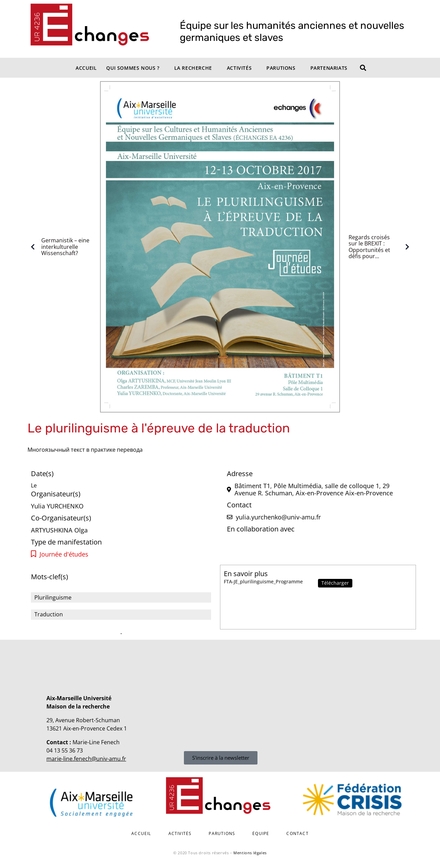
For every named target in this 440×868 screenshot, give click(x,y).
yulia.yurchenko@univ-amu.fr (278, 517)
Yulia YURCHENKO (57, 506)
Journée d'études (64, 554)
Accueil (86, 68)
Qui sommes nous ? (133, 68)
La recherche (193, 68)
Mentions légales (250, 853)
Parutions (281, 68)
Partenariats (329, 68)
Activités (239, 68)
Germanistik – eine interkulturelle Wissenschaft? (58, 247)
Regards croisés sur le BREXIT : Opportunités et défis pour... (381, 247)
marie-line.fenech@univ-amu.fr (86, 759)
